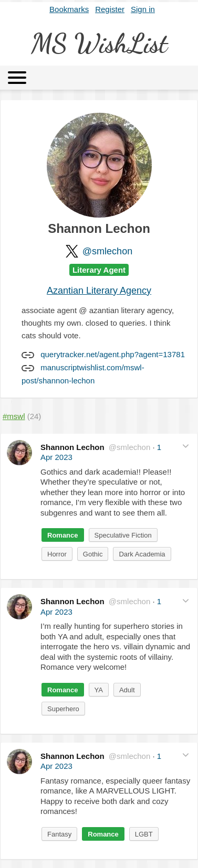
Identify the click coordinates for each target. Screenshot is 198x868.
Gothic (93, 554)
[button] (186, 446)
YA (99, 690)
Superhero (63, 709)
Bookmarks (69, 9)
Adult (127, 690)
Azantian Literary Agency (99, 291)
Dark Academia (142, 554)
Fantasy (59, 834)
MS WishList (99, 44)
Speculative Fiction (123, 535)
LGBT (144, 834)
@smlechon (107, 251)
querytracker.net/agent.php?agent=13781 (113, 354)
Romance (63, 535)
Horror (57, 554)
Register (110, 9)
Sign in (143, 9)
